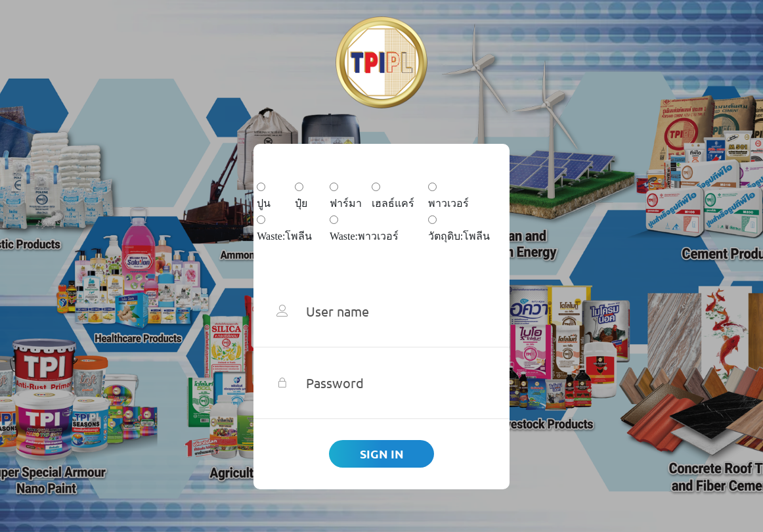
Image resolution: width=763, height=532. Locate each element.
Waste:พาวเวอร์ (364, 236)
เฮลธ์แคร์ (393, 203)
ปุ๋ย (301, 203)
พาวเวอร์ (448, 203)
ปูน (264, 203)
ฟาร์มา (346, 203)
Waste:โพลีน (284, 236)
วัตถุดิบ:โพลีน (459, 236)
